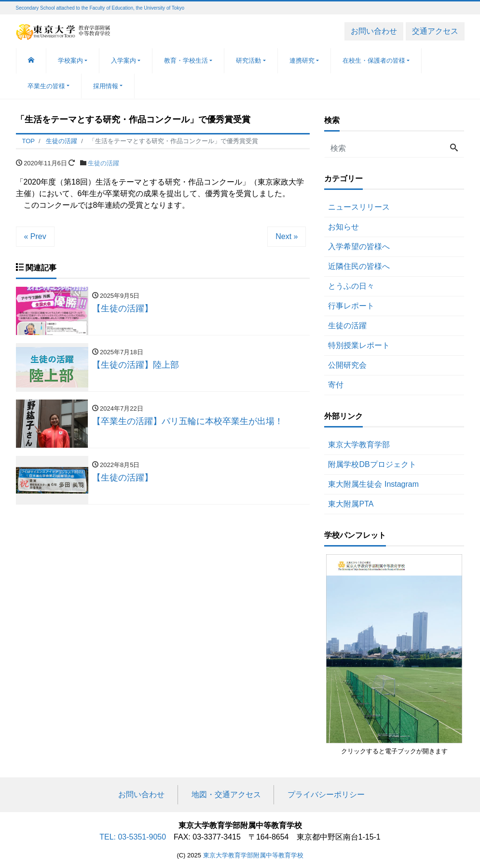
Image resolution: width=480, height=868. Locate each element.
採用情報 (106, 86)
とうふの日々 (351, 286)
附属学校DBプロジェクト (372, 464)
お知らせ (343, 227)
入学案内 (123, 60)
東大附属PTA (351, 504)
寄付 (336, 385)
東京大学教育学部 (359, 445)
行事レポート (351, 306)
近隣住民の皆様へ (359, 266)
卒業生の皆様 (46, 86)
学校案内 (70, 60)
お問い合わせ (374, 31)
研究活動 (248, 60)
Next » (287, 236)
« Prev (35, 236)
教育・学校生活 (186, 60)
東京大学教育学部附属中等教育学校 (253, 855)
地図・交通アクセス (226, 795)
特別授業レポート (359, 345)
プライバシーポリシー (326, 795)
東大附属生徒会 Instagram (373, 484)
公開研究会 (347, 365)
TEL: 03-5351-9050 (133, 837)
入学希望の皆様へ (359, 247)
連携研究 (302, 60)
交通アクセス (435, 31)
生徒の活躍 (103, 163)
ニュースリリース (359, 207)
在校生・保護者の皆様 (374, 60)
